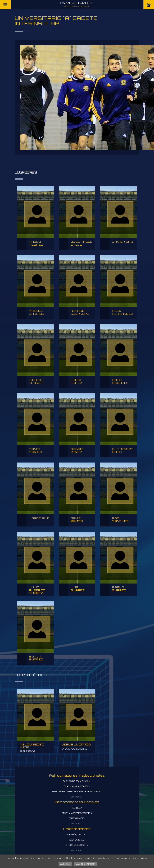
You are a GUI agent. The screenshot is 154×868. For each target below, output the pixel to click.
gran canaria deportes (77, 786)
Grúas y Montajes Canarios (77, 813)
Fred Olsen (77, 808)
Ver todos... (77, 797)
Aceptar (65, 864)
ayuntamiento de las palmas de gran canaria (77, 792)
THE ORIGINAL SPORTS (77, 845)
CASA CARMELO (77, 840)
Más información (86, 864)
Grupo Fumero (77, 818)
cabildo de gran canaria (77, 781)
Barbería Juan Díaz (77, 835)
